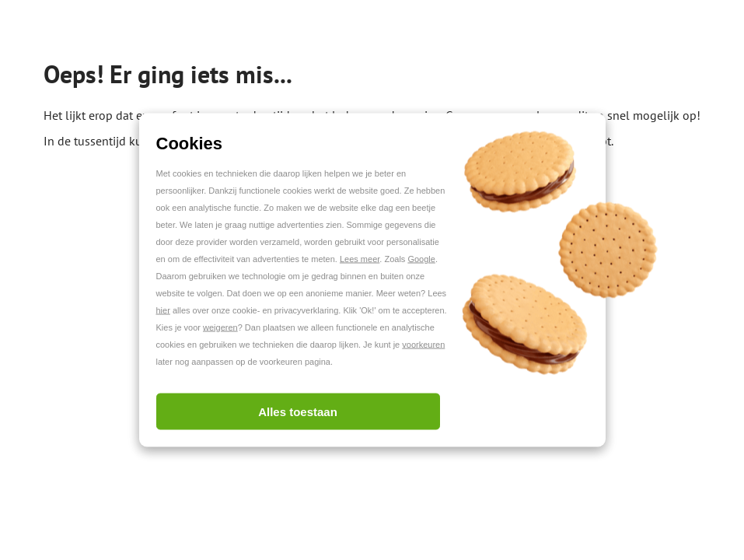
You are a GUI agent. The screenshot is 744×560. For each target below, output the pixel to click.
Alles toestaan (298, 412)
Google (421, 259)
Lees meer (360, 259)
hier (163, 310)
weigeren (220, 327)
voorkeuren (423, 345)
